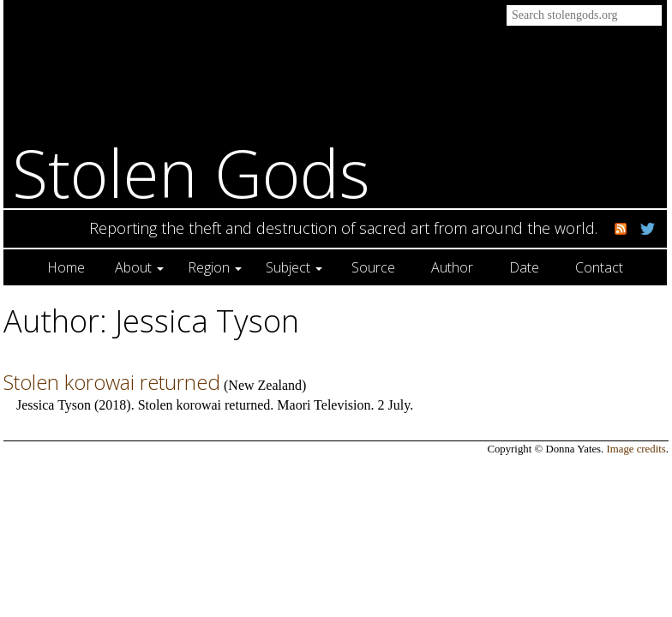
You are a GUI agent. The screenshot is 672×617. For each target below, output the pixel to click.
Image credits (636, 449)
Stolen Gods (191, 173)
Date (524, 267)
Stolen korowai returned (112, 382)
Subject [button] (294, 267)
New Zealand (265, 385)
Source (373, 267)
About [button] (139, 267)
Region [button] (215, 267)
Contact (599, 267)
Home (66, 267)
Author (452, 267)
